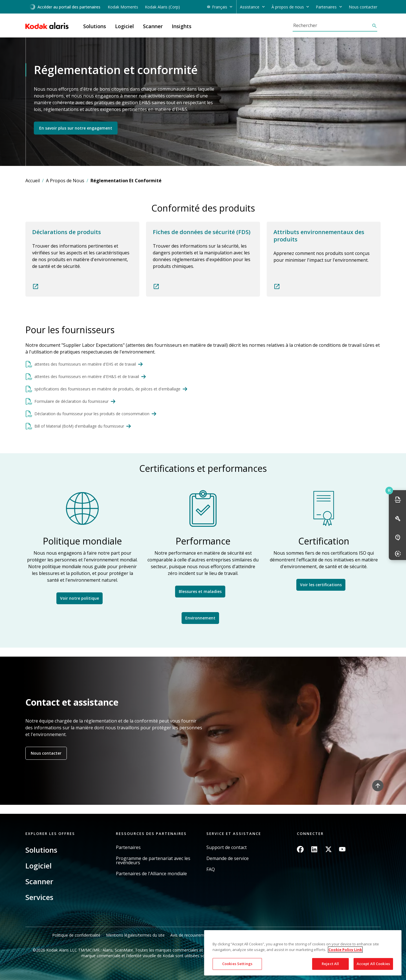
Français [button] (220, 7)
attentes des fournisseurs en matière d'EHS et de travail (85, 364)
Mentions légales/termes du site (135, 935)
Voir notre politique (80, 598)
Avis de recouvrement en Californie (202, 935)
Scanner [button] (153, 26)
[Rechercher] (332, 25)
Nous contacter (363, 7)
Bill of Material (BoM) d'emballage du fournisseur (79, 426)
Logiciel (38, 866)
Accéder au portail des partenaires (65, 7)
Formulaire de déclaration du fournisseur (71, 401)
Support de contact (227, 847)
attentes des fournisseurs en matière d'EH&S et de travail (87, 376)
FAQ (211, 869)
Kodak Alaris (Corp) (162, 7)
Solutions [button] (95, 26)
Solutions (41, 850)
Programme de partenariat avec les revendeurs (153, 861)
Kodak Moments (123, 7)
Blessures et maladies (200, 591)
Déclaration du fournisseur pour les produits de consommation (92, 414)
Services (39, 897)
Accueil (33, 181)
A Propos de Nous (65, 181)
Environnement (200, 618)
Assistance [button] (250, 7)
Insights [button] (182, 26)
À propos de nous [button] (288, 7)
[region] (303, 953)
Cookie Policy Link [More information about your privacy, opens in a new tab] (345, 950)
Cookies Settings (237, 964)
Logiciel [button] (124, 26)
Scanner (39, 881)
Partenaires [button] (326, 7)
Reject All (330, 964)
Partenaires (128, 847)
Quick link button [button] (389, 490)
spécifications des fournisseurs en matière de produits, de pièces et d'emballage (107, 389)
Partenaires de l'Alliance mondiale (151, 874)
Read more (82, 259)
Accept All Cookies (373, 964)
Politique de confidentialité (76, 935)
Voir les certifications (321, 585)
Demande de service (228, 858)
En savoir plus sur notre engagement (76, 128)
